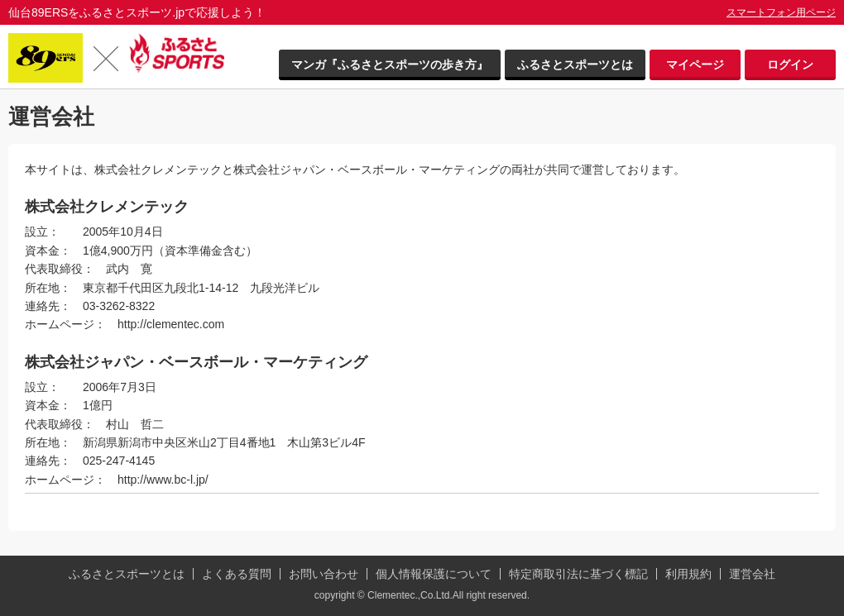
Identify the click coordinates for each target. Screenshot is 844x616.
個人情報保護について (434, 574)
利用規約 (688, 574)
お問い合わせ (324, 574)
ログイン (790, 64)
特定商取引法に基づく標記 (578, 574)
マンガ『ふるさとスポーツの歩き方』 (390, 64)
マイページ (695, 64)
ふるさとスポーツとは (575, 64)
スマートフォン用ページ (781, 12)
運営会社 (752, 574)
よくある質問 (237, 574)
